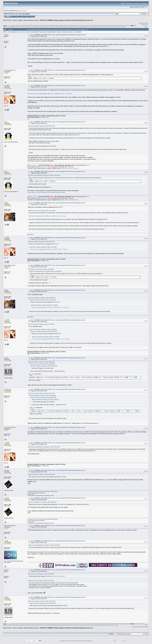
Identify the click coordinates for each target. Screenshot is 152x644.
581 (101, 26)
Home (8, 16)
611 (40, 27)
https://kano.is (34, 165)
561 (53, 26)
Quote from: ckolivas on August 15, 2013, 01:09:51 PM (42, 298)
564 (60, 26)
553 (33, 26)
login (20, 11)
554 (36, 26)
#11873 (146, 428)
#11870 (146, 321)
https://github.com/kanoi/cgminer (70, 168)
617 (55, 27)
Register (27, 16)
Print (146, 27)
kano (6, 122)
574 (84, 26)
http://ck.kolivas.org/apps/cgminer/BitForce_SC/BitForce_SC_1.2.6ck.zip (50, 94)
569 (72, 26)
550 (26, 26)
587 (115, 26)
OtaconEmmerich (10, 70)
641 (112, 27)
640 (110, 27)
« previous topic (143, 23)
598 (9, 27)
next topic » (145, 25)
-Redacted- (8, 389)
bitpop (6, 203)
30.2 (24, 14)
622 (67, 27)
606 (28, 27)
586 (113, 26)
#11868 (146, 266)
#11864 (146, 123)
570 (74, 26)
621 (64, 27)
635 (98, 27)
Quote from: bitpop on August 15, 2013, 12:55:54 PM (41, 242)
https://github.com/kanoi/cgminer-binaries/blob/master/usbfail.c (47, 192)
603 (21, 27)
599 (11, 27)
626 (76, 27)
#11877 (146, 526)
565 (62, 26)
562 (55, 26)
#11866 (146, 204)
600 (14, 27)
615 (50, 27)
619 (60, 27)
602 (19, 27)
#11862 (146, 71)
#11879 (146, 571)
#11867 (146, 238)
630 (86, 27)
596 (4, 27)
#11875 (146, 471)
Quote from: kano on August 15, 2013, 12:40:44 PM (41, 269)
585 (110, 26)
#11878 (146, 542)
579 (96, 26)
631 (88, 27)
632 (91, 27)
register (25, 11)
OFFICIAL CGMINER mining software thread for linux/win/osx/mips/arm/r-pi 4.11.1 (67, 20)
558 (45, 26)
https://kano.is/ (44, 167)
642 (115, 27)
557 (43, 26)
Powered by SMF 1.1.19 (66, 641)
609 (35, 27)
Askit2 (6, 541)
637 (103, 27)
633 (93, 27)
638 (105, 27)
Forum (88, 165)
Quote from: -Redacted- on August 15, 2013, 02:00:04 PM (42, 502)
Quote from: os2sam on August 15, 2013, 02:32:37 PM (42, 601)
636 (100, 27)
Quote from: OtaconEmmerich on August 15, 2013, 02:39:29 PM (44, 545)
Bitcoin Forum (7, 20)
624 (71, 27)
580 (98, 26)
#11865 (146, 172)
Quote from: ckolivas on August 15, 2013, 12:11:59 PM (42, 211)
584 (108, 26)
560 (50, 26)
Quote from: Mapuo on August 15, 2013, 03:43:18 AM (44, 366)
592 (127, 26)
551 (29, 26)
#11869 (146, 291)
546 (17, 26)
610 (38, 27)
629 (83, 27)
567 (67, 26)
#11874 (146, 444)
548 (21, 26)
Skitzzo (6, 35)
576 (89, 26)
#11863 (146, 86)
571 (77, 26)
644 (120, 27)
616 (52, 27)
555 (38, 26)
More (32, 16)
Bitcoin (15, 20)
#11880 (146, 598)
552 (31, 26)
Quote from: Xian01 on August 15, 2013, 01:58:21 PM (41, 394)
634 (96, 27)
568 (70, 26)
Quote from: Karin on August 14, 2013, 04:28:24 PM (41, 574)
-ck (5, 86)
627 (79, 27)
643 (117, 27)
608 (33, 27)
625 (74, 27)
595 (135, 26)
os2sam (7, 470)
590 (122, 26)
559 (48, 26)
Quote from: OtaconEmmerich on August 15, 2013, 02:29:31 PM (44, 447)
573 (81, 26)
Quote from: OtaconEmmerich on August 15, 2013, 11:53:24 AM (44, 176)
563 (58, 26)
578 (94, 26)
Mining (20, 20)
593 (130, 26)
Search (17, 16)
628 (81, 27)
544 (12, 26)
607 (31, 27)
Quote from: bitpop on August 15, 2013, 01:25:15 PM (41, 324)
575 (86, 26)
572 (79, 26)
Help (13, 16)
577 (91, 26)
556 (41, 26)
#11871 (146, 359)
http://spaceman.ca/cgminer (58, 576)
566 (65, 26)
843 (123, 27)
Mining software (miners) (31, 20)
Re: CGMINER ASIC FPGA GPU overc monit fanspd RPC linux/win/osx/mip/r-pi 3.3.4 (58, 35)
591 (125, 26)
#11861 (146, 36)
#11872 (146, 390)
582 (103, 26)
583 (106, 26)
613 (45, 27)
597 (7, 27)
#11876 (146, 499)
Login (22, 16)
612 (43, 27)
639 (108, 27)
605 (26, 27)
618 (57, 27)
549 (24, 26)
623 (69, 27)
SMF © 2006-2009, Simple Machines (83, 641)
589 (120, 26)
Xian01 (6, 358)
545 (14, 26)
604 (23, 27)
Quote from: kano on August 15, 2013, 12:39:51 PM (41, 581)
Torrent (27, 14)
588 (118, 26)
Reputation (30, 235)
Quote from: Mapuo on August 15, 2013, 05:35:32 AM (41, 362)
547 (19, 26)
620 (62, 27)
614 (47, 27)
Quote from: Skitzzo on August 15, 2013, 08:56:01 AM (41, 126)
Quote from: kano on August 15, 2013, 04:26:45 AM (42, 364)
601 (16, 27)
